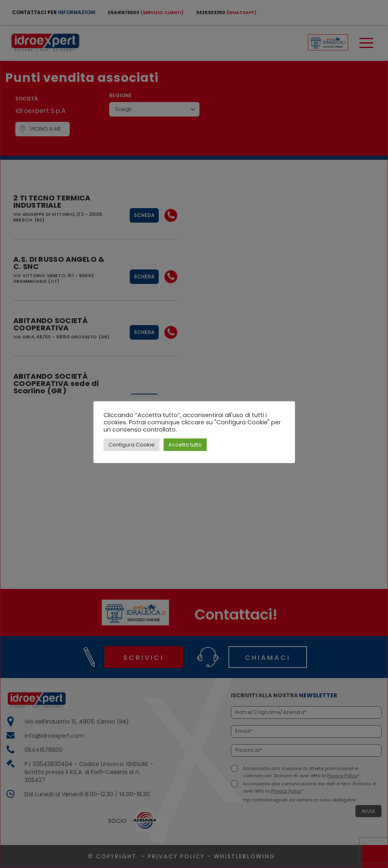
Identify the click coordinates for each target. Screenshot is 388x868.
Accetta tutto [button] (185, 445)
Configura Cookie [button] (132, 445)
